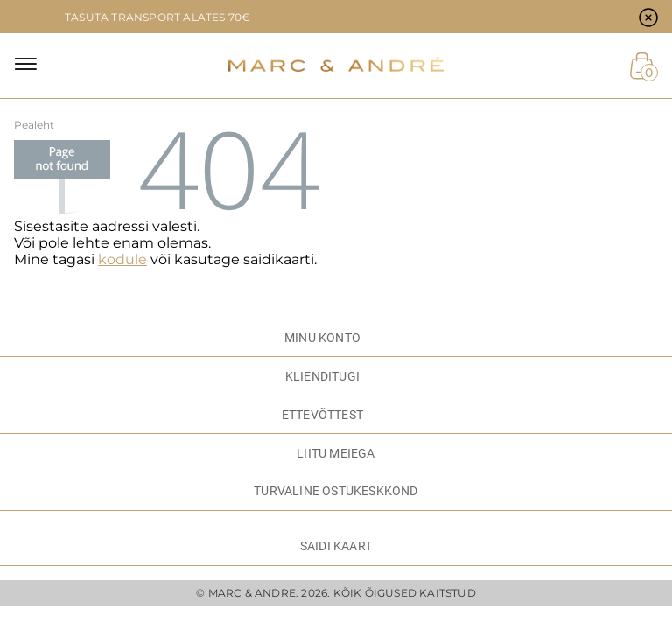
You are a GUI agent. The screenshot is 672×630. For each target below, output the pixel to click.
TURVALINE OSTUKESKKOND (336, 491)
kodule (122, 259)
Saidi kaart (336, 546)
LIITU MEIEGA (336, 453)
